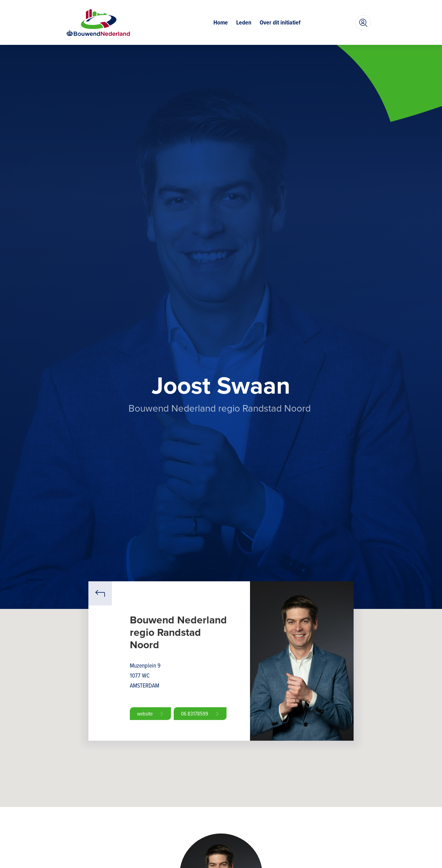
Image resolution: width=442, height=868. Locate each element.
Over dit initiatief (280, 22)
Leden (244, 22)
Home (221, 22)
